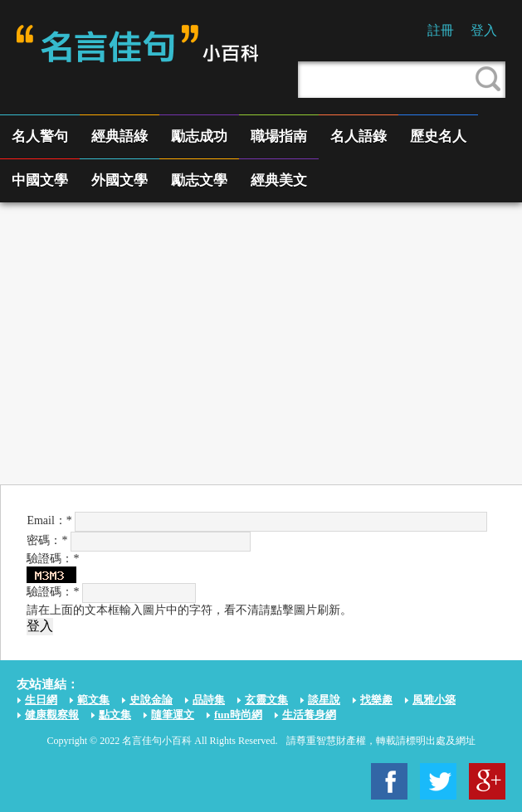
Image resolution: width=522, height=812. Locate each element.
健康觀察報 (52, 715)
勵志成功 (199, 136)
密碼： (47, 540)
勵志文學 (199, 180)
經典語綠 (120, 136)
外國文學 (120, 180)
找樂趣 (376, 700)
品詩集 (209, 700)
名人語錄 (359, 136)
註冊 (441, 30)
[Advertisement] (261, 343)
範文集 (93, 700)
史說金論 (151, 700)
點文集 (115, 715)
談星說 (324, 700)
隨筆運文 (173, 715)
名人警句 (40, 136)
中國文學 (40, 180)
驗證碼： (53, 592)
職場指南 (279, 136)
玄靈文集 (266, 700)
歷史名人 (438, 136)
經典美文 (279, 180)
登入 (484, 30)
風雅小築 (434, 700)
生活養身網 (309, 715)
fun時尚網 (238, 715)
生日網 (41, 700)
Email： (49, 520)
